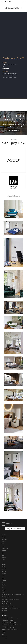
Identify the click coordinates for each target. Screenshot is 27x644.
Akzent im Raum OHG (7, 604)
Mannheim (4, 569)
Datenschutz (5, 639)
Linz (3, 583)
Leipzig (3, 567)
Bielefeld (4, 580)
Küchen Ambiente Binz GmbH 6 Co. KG (10, 608)
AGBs (3, 634)
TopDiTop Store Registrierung (18, 528)
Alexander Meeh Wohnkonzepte (9, 606)
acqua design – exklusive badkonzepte (10, 599)
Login (7, 528)
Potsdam (4, 557)
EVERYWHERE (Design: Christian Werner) (11, 625)
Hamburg (4, 541)
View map (6, 68)
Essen (3, 555)
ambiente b (4, 611)
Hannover (4, 573)
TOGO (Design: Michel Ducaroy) (9, 620)
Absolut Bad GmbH (6, 597)
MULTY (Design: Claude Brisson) (9, 622)
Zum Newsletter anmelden (13, 131)
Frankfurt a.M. (5, 548)
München (4, 537)
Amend (3, 613)
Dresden (4, 564)
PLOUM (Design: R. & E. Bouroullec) (10, 618)
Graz (3, 587)
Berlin (3, 546)
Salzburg (4, 585)
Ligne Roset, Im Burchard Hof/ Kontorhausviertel (13, 595)
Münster (4, 576)
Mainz (3, 578)
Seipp (3, 592)
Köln (3, 562)
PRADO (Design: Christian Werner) (10, 629)
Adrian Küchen (5, 601)
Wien (3, 544)
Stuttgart (4, 551)
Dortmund (4, 560)
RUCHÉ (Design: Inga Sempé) (8, 627)
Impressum (4, 637)
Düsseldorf (4, 539)
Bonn (3, 553)
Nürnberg (4, 571)
